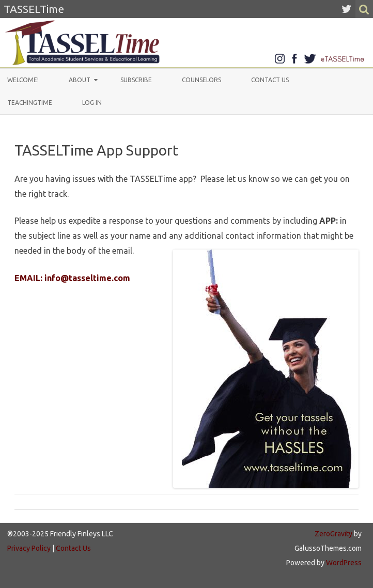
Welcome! (23, 80)
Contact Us (270, 80)
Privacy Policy (29, 548)
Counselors (201, 80)
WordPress (343, 563)
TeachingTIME (30, 103)
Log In (92, 103)
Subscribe (136, 80)
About (80, 80)
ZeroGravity (333, 534)
